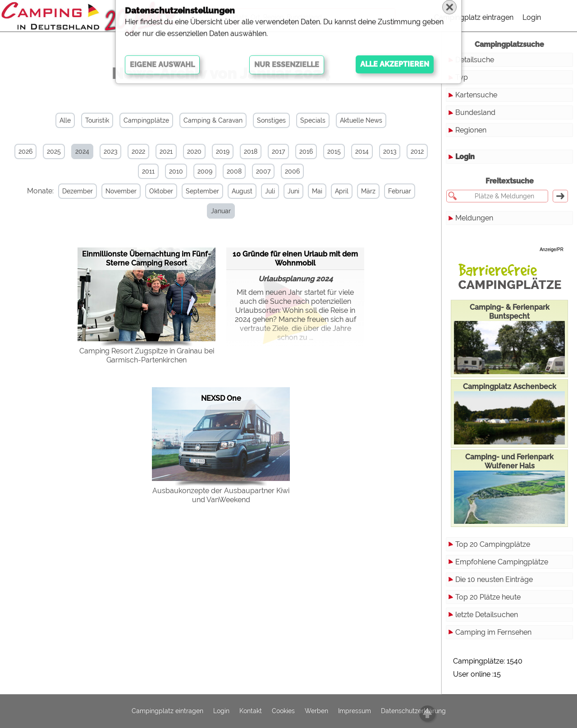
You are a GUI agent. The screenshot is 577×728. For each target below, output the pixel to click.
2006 (292, 171)
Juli (267, 191)
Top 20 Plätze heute (488, 597)
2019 (223, 151)
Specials (313, 120)
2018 (251, 151)
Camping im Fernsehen (493, 632)
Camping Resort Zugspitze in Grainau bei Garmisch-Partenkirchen (147, 336)
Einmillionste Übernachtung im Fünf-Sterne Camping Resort (147, 239)
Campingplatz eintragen (474, 17)
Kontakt (251, 711)
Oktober (158, 191)
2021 (166, 151)
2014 (362, 151)
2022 (138, 151)
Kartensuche (476, 95)
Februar (397, 191)
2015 (334, 151)
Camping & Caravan (213, 120)
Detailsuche (475, 60)
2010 (176, 171)
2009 (205, 171)
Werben (316, 711)
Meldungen (474, 218)
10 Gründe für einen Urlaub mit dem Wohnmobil (295, 238)
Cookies (283, 711)
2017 (278, 151)
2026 (25, 151)
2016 (306, 151)
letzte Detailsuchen (487, 615)
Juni (291, 191)
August (239, 191)
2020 (194, 151)
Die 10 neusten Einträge (494, 579)
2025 (54, 151)
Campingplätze (146, 120)
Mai (314, 191)
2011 (148, 171)
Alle (65, 120)
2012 (417, 151)
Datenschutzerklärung (413, 711)
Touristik (97, 120)
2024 (82, 151)
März (366, 191)
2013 (390, 151)
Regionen (471, 130)
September (200, 191)
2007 (263, 171)
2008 (234, 171)
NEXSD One (221, 378)
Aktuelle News (361, 120)
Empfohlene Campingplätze (502, 562)
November (118, 191)
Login (532, 17)
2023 (110, 151)
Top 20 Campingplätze (493, 544)
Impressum (355, 711)
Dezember (75, 191)
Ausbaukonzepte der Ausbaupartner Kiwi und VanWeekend (221, 475)
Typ (462, 77)
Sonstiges (271, 120)
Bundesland (475, 112)
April (339, 191)
